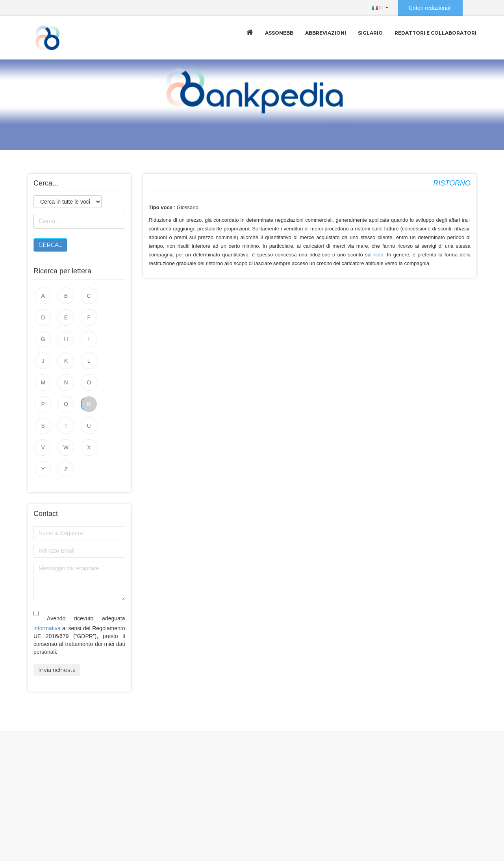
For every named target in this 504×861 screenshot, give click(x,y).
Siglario (370, 33)
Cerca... (50, 245)
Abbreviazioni (326, 33)
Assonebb (279, 33)
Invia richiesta (57, 627)
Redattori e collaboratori (435, 33)
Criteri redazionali (430, 8)
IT (378, 8)
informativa (47, 585)
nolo (379, 255)
